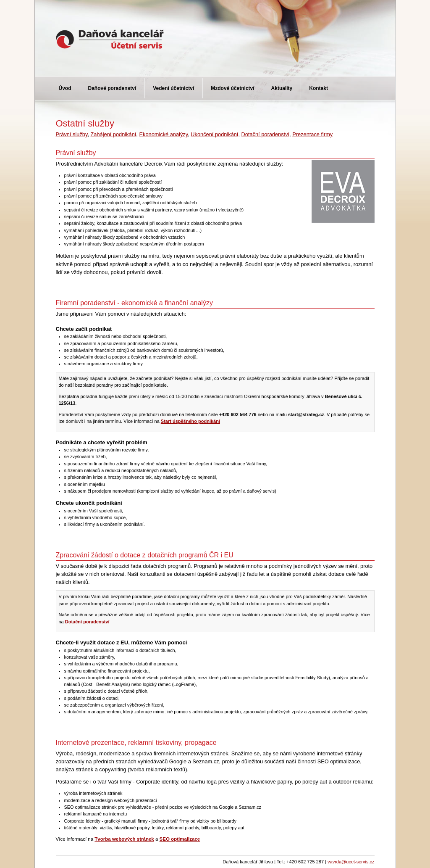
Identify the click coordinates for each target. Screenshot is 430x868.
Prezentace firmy (312, 134)
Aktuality (282, 88)
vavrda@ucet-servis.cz (351, 862)
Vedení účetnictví (173, 88)
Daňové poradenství (112, 88)
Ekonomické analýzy (163, 134)
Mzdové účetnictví (232, 88)
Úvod (65, 88)
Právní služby (72, 134)
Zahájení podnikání (114, 134)
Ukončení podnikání (214, 134)
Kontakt (319, 88)
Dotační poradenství (266, 134)
